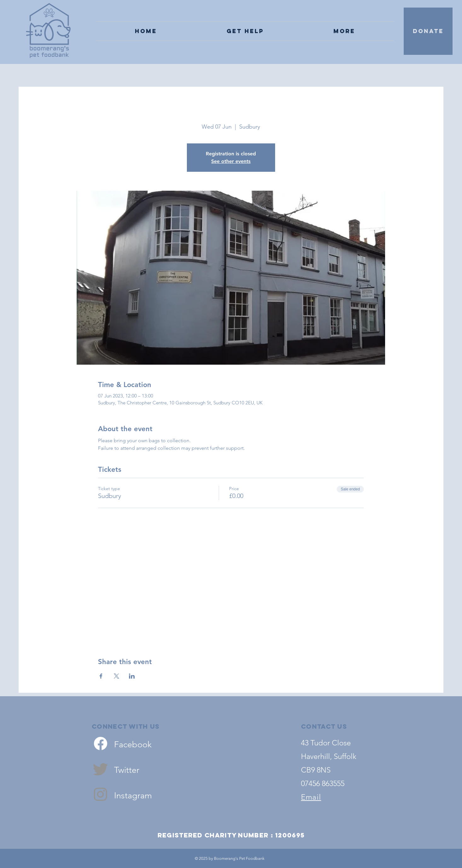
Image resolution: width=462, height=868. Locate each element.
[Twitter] (101, 769)
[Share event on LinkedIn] (132, 676)
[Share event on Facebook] (101, 676)
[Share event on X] (116, 676)
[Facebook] (101, 744)
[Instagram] (101, 794)
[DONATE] (428, 31)
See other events (231, 161)
